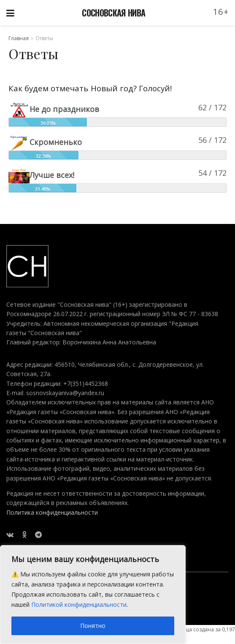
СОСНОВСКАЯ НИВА (113, 13)
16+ (221, 12)
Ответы (44, 38)
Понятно (93, 626)
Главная (19, 38)
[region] (93, 595)
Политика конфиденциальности (52, 512)
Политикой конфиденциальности (79, 604)
